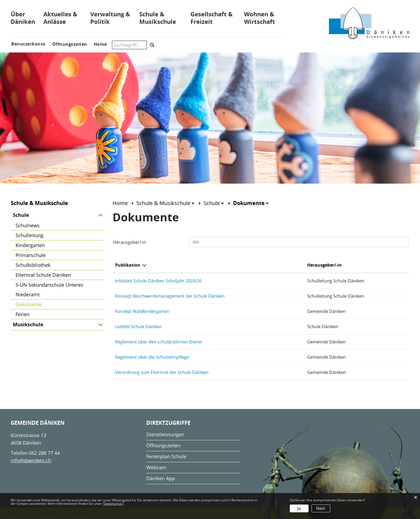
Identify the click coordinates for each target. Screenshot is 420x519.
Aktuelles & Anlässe (60, 18)
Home (120, 203)
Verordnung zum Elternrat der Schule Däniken (162, 372)
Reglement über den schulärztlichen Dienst (159, 342)
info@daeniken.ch (31, 460)
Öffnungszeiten (163, 445)
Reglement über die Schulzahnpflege (152, 357)
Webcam (156, 467)
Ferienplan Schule (166, 456)
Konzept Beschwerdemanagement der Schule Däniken (170, 296)
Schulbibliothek (33, 265)
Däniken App (161, 478)
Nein (321, 508)
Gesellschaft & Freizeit (212, 18)
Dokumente (43, 304)
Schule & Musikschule (158, 18)
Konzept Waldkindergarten (142, 311)
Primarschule (31, 255)
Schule (21, 215)
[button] (166, 203)
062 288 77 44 (44, 453)
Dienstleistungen (165, 434)
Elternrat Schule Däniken (43, 275)
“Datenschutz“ (113, 504)
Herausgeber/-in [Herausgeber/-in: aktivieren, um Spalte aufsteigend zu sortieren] (325, 265)
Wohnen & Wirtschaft (260, 18)
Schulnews (28, 225)
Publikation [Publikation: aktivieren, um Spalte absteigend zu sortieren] (128, 265)
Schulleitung (29, 235)
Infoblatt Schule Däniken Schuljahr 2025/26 (158, 281)
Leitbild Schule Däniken (139, 327)
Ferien (22, 314)
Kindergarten (30, 245)
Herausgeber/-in (130, 242)
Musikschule (28, 325)
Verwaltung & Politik (110, 18)
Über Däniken (23, 18)
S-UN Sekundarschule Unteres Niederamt (49, 290)
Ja (299, 508)
